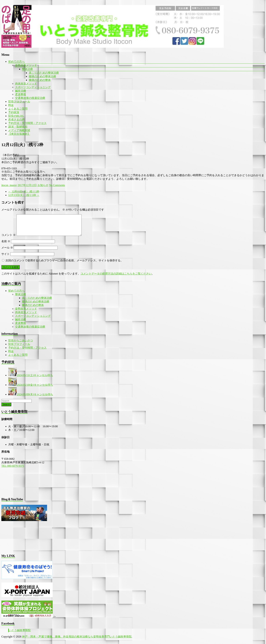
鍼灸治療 (21, 91)
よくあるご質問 (18, 109)
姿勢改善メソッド (26, 65)
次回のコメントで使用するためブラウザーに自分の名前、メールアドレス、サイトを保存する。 (64, 265)
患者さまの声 (16, 119)
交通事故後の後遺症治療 (30, 98)
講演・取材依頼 (18, 127)
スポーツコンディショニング (33, 87)
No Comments (57, 185)
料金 (11, 105)
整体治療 (27, 69)
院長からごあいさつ (21, 345)
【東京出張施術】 (19, 134)
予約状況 (14, 112)
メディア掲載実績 (19, 130)
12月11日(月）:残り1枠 (24, 191)
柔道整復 (21, 94)
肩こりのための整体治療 (44, 73)
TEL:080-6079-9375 (13, 470)
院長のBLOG (16, 116)
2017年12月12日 (27, 185)
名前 (6, 245)
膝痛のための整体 (40, 80)
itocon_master (9, 185)
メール (7, 252)
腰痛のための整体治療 (42, 76)
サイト (5, 258)
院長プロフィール (19, 102)
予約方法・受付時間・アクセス (27, 123)
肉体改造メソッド (26, 84)
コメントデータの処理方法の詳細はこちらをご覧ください (116, 278)
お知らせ (43, 185)
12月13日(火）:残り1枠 (24, 195)
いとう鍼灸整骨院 (20, 634)
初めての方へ (16, 61)
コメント (9, 239)
